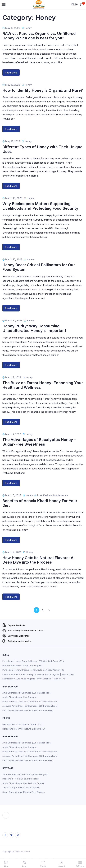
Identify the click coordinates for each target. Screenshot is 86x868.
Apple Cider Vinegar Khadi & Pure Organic (23, 783)
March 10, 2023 (14, 198)
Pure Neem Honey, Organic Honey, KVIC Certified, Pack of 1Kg (33, 670)
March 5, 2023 (13, 495)
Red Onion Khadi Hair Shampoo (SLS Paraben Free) (28, 710)
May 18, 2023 (13, 28)
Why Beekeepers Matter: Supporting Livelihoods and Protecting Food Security (40, 206)
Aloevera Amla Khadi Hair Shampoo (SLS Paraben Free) (30, 706)
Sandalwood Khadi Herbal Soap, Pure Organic (25, 774)
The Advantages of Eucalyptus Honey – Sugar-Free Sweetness (39, 442)
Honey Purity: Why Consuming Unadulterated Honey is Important (34, 328)
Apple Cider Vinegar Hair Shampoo (20, 697)
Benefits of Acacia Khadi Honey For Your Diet (40, 503)
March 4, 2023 (13, 552)
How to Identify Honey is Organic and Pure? (43, 90)
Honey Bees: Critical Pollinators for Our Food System (39, 267)
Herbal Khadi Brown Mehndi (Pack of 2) (22, 724)
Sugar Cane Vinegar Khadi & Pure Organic (24, 792)
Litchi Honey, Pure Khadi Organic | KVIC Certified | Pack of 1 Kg (34, 679)
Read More (11, 73)
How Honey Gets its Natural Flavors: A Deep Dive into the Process (38, 560)
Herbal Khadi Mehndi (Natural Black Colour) (24, 729)
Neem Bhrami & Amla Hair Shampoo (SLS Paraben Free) (30, 702)
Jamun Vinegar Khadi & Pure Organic (21, 787)
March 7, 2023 (13, 377)
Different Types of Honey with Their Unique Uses (42, 149)
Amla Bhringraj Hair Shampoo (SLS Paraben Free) (27, 693)
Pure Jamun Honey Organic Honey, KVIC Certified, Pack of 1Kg (33, 661)
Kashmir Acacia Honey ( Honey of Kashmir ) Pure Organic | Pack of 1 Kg (38, 674)
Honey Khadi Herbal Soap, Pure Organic (22, 666)
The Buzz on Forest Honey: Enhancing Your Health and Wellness (43, 385)
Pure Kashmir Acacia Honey (53, 495)
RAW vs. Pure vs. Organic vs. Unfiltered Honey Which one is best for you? (39, 36)
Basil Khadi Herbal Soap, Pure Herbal (21, 779)
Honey (28, 28)
